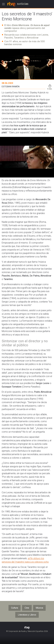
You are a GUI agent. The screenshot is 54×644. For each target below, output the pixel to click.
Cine (27, 608)
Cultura (15, 608)
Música (39, 608)
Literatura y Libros (27, 615)
